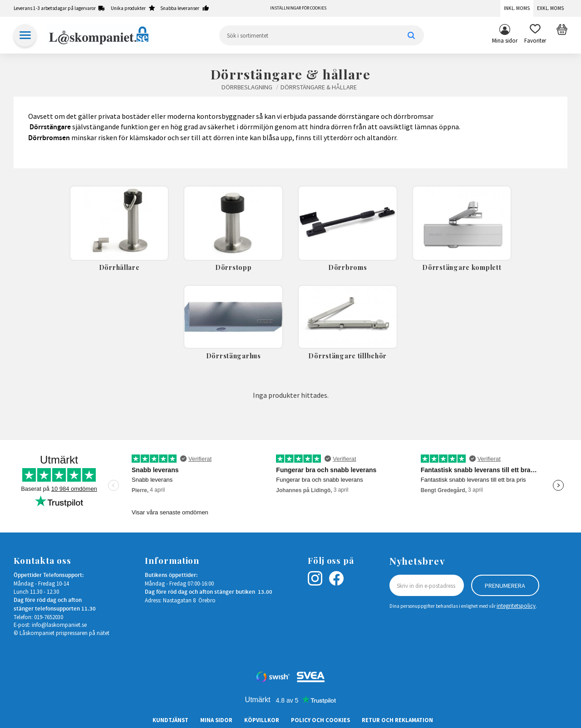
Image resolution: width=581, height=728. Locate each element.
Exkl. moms (550, 8)
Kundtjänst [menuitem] (170, 720)
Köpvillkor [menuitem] (262, 720)
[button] (535, 35)
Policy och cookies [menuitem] (320, 720)
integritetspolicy (516, 606)
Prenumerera (505, 586)
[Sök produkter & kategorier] (322, 35)
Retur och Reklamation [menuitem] (397, 720)
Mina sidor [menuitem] (505, 40)
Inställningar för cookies (298, 8)
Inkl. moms (517, 8)
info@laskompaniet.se (59, 625)
